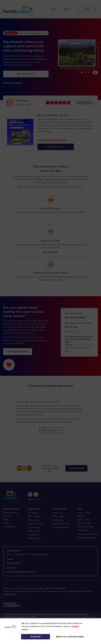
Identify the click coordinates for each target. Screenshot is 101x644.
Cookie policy (10, 527)
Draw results (34, 531)
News (6, 519)
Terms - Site (83, 519)
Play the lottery (26, 74)
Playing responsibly (86, 538)
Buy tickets (33, 513)
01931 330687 (13, 563)
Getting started (60, 527)
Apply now (58, 513)
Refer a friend (34, 538)
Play (53, 9)
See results (85, 103)
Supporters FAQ (36, 524)
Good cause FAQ (61, 524)
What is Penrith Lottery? (10, 514)
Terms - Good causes (84, 514)
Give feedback (76, 468)
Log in (87, 9)
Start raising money (18, 351)
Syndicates (33, 535)
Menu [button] (67, 9)
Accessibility (83, 530)
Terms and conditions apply (52, 140)
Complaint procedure (88, 534)
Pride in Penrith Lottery (43, 614)
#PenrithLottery (35, 500)
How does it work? (13, 83)
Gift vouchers (34, 516)
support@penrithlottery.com (21, 572)
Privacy (7, 523)
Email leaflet (58, 520)
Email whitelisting (85, 527)
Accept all (36, 637)
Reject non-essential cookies (70, 637)
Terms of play (84, 523)
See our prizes (51, 252)
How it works (34, 527)
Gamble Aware (10, 594)
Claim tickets (34, 520)
